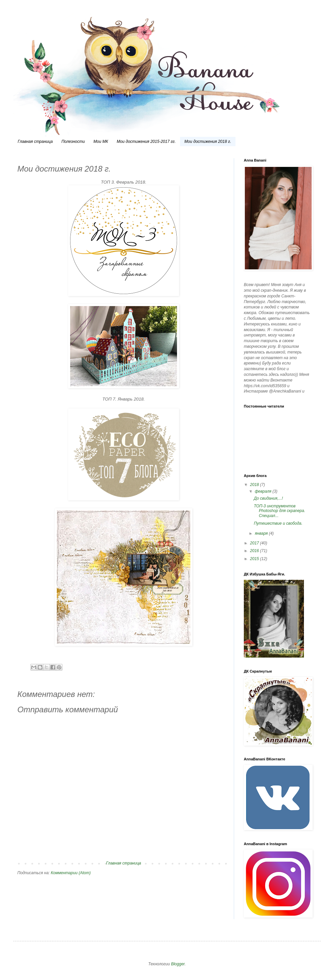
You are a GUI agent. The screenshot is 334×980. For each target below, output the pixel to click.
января (262, 533)
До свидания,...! (268, 498)
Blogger (178, 964)
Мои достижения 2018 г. (208, 142)
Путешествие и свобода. (278, 523)
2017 (255, 543)
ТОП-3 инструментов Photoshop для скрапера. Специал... (280, 511)
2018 (255, 485)
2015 (255, 559)
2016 (255, 551)
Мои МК (101, 142)
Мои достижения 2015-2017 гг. (146, 142)
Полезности (73, 142)
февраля (264, 491)
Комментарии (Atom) (71, 873)
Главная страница (35, 142)
